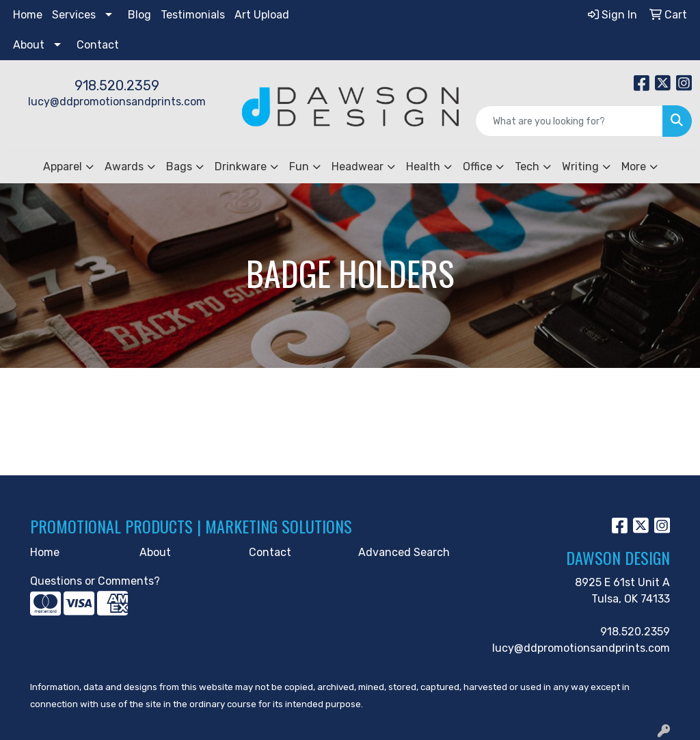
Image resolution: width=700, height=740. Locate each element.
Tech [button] (527, 167)
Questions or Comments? (95, 581)
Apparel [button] (63, 167)
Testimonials (193, 15)
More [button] (634, 167)
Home (28, 15)
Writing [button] (580, 167)
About (29, 45)
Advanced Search (404, 552)
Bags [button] (179, 167)
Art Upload (262, 15)
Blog (139, 15)
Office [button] (477, 167)
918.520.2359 (117, 85)
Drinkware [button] (241, 167)
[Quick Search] (569, 121)
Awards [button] (124, 167)
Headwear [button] (358, 167)
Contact (98, 45)
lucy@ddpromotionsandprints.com (117, 102)
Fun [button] (299, 167)
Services (74, 15)
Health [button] (423, 167)
